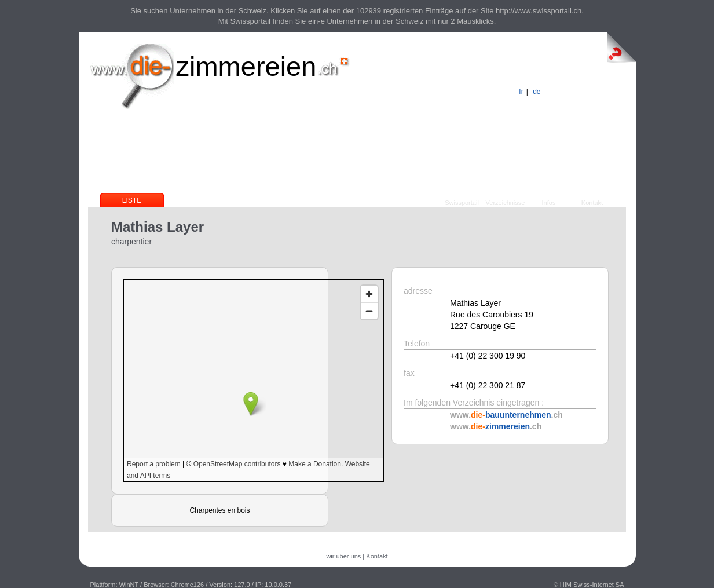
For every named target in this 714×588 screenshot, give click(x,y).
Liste (132, 200)
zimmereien (246, 66)
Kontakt (592, 203)
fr (521, 92)
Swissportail (462, 203)
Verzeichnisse (506, 203)
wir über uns (343, 556)
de (537, 92)
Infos (549, 203)
